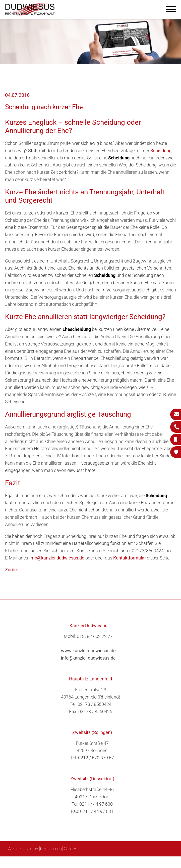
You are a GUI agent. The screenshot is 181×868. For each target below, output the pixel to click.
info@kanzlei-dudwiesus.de (57, 558)
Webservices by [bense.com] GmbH (42, 849)
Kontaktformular (130, 558)
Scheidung (161, 150)
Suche (95, 862)
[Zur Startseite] (30, 14)
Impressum (115, 862)
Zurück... (14, 570)
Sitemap (78, 862)
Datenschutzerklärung (152, 862)
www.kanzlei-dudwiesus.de (88, 651)
